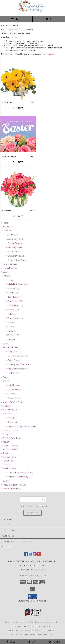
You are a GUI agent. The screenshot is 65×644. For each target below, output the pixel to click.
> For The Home (13, 373)
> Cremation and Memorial (17, 356)
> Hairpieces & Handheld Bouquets (21, 426)
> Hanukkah (11, 322)
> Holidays (6, 276)
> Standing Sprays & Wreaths (18, 364)
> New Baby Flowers (15, 247)
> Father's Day (12, 293)
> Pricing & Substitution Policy (14, 485)
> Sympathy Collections (11, 489)
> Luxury (5, 272)
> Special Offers (8, 461)
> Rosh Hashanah (14, 297)
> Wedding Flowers (9, 410)
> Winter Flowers (13, 398)
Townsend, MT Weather (19, 630)
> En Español (7, 434)
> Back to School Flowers (17, 260)
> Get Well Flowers (14, 252)
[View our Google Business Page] (30, 555)
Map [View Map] (32, 642)
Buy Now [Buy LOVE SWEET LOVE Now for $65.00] (18, 216)
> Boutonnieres (13, 422)
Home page (34, 43)
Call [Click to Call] (11, 642)
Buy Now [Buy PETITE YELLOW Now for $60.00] (18, 108)
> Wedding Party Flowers (12, 438)
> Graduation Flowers (15, 256)
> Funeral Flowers (14, 352)
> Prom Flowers (8, 414)
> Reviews (5, 453)
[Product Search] (33, 499)
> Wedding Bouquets (10, 431)
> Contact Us (7, 465)
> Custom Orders (8, 457)
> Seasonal (6, 381)
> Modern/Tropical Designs (13, 402)
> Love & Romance (9, 268)
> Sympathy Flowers (10, 347)
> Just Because (12, 235)
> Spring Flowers (13, 385)
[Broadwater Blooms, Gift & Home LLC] (32, 13)
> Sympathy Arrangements (17, 369)
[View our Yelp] (39, 555)
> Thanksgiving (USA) (15, 318)
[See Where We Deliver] (32, 513)
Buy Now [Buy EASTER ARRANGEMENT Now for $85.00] (18, 162)
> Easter (9, 280)
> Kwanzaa (11, 327)
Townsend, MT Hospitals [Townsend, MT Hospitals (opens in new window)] (47, 622)
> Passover (11, 339)
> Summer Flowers (14, 389)
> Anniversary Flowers (15, 239)
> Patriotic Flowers (9, 264)
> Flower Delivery (8, 468)
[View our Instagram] (35, 555)
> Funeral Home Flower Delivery (19, 473)
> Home (5, 223)
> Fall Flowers (12, 394)
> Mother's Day (12, 288)
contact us (50, 54)
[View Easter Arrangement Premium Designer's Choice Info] (18, 134)
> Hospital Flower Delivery (17, 477)
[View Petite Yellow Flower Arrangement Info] (18, 80)
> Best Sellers (7, 227)
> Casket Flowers (13, 360)
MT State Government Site (44, 630)
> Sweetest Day (13, 310)
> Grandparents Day (15, 301)
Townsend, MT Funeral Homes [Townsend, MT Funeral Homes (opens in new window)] (19, 622)
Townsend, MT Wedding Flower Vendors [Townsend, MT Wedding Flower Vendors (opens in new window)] (33, 626)
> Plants (5, 377)
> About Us (6, 442)
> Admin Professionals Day (17, 284)
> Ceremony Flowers (10, 446)
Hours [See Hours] (54, 642)
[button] (33, 597)
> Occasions (6, 230)
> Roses (5, 344)
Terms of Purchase (33, 634)
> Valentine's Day (13, 335)
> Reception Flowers (10, 449)
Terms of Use (50, 634)
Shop (16, 19)
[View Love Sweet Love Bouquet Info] (18, 188)
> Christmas (11, 331)
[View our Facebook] (26, 555)
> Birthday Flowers (14, 243)
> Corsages (11, 418)
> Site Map (6, 481)
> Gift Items (6, 406)
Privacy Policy (15, 634)
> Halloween (11, 314)
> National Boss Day (15, 305)
